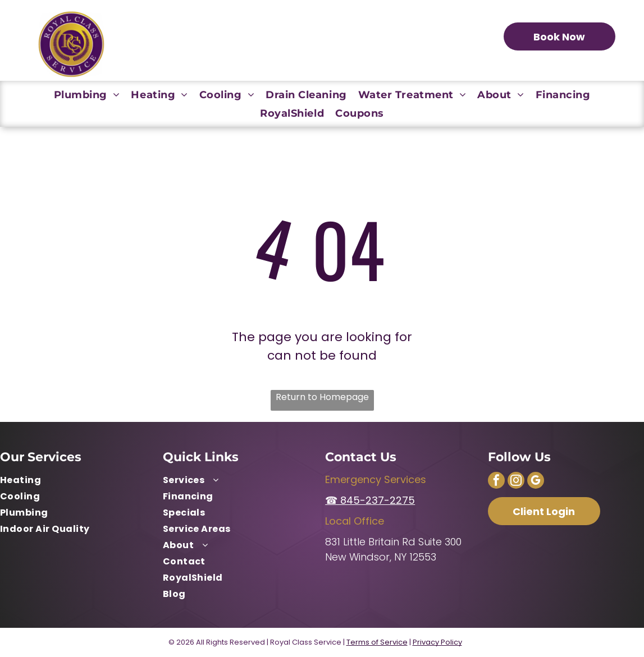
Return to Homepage (322, 397)
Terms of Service (377, 642)
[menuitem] (87, 95)
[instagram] (516, 482)
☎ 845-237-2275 (370, 500)
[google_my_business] (536, 482)
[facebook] (496, 482)
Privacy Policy (437, 642)
